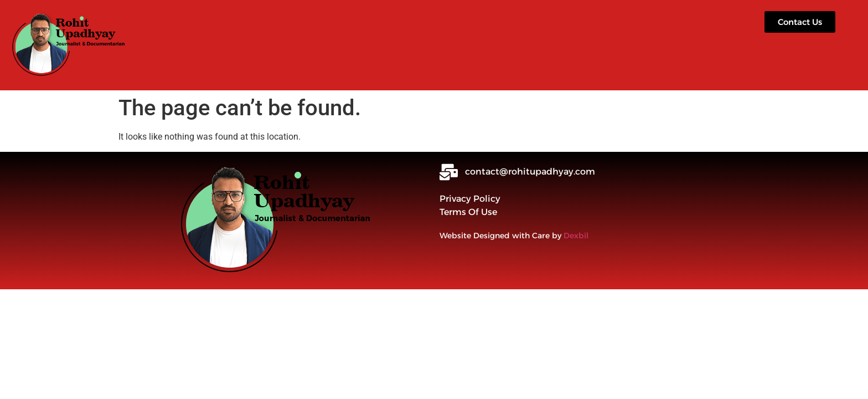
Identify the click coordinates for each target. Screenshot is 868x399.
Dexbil (576, 236)
